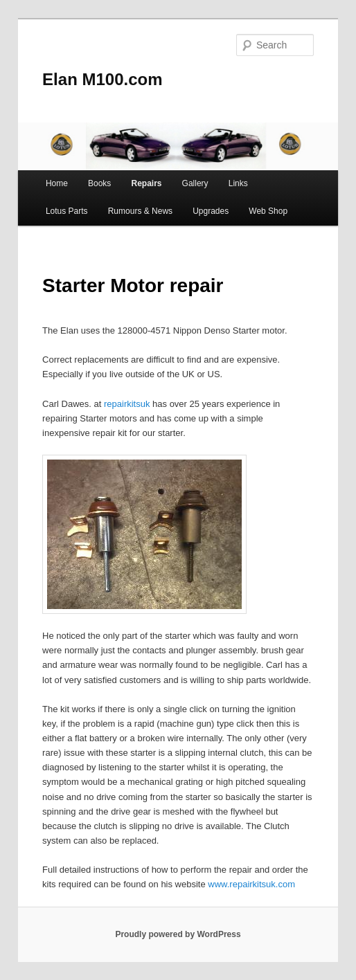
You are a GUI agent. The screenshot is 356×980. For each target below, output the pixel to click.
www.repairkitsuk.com (251, 884)
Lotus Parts (67, 211)
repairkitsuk (128, 404)
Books (99, 183)
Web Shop (268, 211)
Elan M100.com (102, 79)
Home (57, 183)
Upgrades (211, 211)
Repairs (146, 183)
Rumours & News (140, 211)
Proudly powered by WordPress (178, 934)
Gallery (195, 183)
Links (238, 183)
